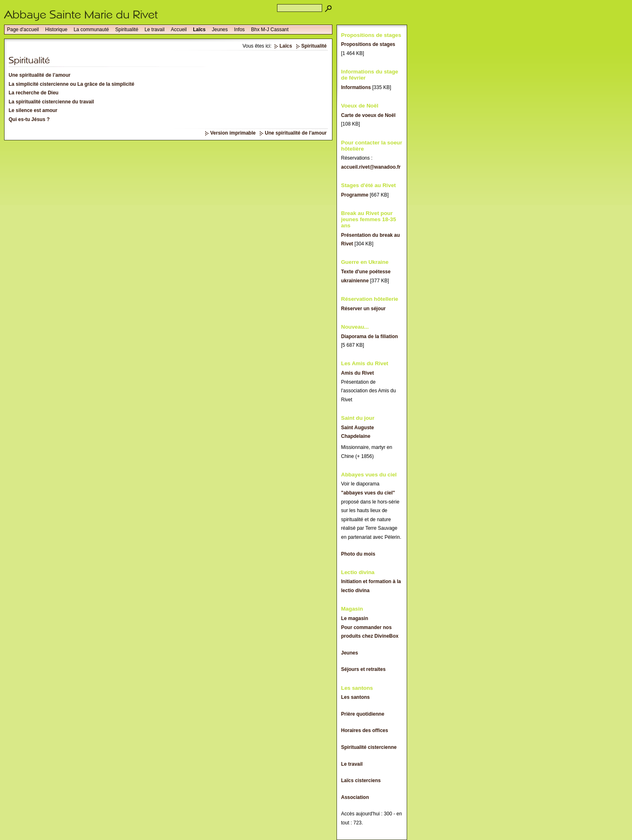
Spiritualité (127, 30)
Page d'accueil (23, 30)
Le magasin (355, 618)
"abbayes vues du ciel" (368, 493)
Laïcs (199, 30)
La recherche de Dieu (33, 93)
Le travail (155, 30)
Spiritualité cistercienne (369, 747)
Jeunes (220, 30)
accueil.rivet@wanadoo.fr (371, 167)
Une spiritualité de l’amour (40, 75)
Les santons (355, 697)
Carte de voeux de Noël (368, 115)
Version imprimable (233, 133)
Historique (56, 30)
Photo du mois (358, 554)
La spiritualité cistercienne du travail (51, 102)
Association (355, 797)
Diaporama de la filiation (370, 336)
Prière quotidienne (363, 714)
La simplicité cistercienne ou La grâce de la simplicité (71, 84)
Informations (356, 87)
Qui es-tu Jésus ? (29, 119)
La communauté (91, 30)
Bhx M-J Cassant (270, 30)
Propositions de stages (368, 44)
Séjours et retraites (363, 669)
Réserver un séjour (363, 309)
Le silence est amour (33, 110)
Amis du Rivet (357, 373)
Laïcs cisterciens (361, 780)
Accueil (179, 30)
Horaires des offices (365, 730)
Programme (355, 195)
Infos (239, 30)
